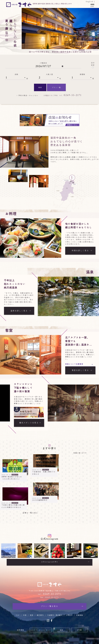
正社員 (79, 629)
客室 (32, 614)
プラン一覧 (56, 87)
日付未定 (93, 64)
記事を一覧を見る (31, 513)
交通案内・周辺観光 (55, 614)
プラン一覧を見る (49, 605)
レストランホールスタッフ (41, 629)
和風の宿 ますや (80, 453)
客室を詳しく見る (81, 370)
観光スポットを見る (30, 423)
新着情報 (80, 614)
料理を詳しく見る (81, 250)
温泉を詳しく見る (20, 311)
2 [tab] (82, 50)
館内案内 (40, 614)
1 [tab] (75, 50)
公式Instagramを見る (49, 562)
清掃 (61, 629)
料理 (25, 614)
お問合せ (69, 614)
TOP (18, 614)
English (90, 1)
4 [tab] (96, 50)
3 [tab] (89, 50)
